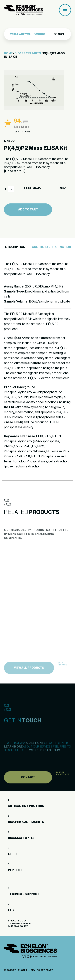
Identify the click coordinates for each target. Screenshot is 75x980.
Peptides (15, 870)
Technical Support (24, 894)
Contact (28, 783)
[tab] (15, 247)
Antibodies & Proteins (26, 806)
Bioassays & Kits (28, 54)
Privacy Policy (17, 921)
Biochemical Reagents (26, 822)
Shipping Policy (18, 926)
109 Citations (22, 132)
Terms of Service (19, 924)
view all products (29, 674)
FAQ (11, 910)
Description (15, 247)
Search (59, 35)
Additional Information (51, 247)
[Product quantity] (11, 189)
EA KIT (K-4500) (35, 188)
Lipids (13, 854)
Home (8, 54)
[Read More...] (15, 171)
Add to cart (28, 210)
